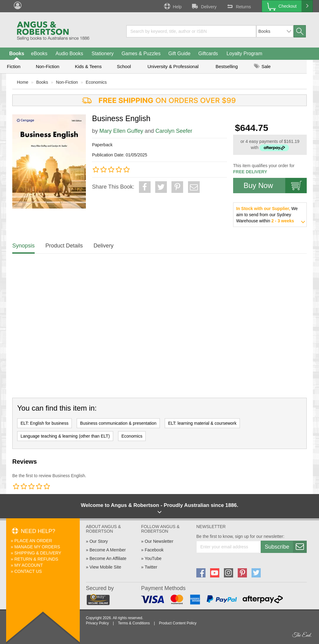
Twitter (151, 567)
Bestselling (227, 66)
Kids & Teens (88, 66)
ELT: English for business (44, 423)
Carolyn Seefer (174, 131)
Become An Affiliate (108, 558)
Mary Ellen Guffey (121, 131)
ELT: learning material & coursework (202, 423)
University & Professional (173, 66)
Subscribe (286, 547)
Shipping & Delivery (38, 553)
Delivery (204, 6)
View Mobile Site (105, 567)
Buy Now (275, 186)
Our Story (99, 541)
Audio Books (69, 54)
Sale (262, 66)
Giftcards (208, 54)
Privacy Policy (97, 623)
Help (172, 6)
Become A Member (108, 550)
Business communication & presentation (118, 423)
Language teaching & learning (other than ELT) (65, 436)
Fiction (13, 66)
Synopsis (23, 246)
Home (23, 82)
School (124, 66)
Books (17, 54)
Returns (238, 6)
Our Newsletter (159, 541)
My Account (29, 565)
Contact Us (28, 571)
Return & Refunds (36, 559)
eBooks (39, 54)
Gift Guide (179, 54)
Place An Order (33, 541)
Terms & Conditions (134, 623)
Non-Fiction (48, 66)
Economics (96, 82)
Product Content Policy (178, 623)
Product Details (64, 246)
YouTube (153, 558)
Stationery (102, 54)
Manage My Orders (37, 547)
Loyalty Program (245, 54)
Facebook (154, 550)
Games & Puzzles (141, 54)
